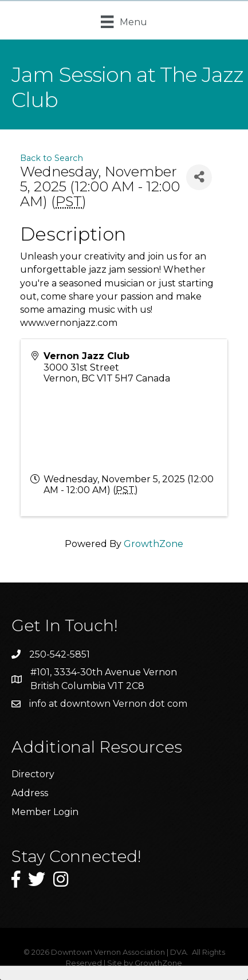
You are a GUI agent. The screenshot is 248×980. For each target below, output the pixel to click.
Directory (33, 774)
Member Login (45, 812)
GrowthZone (153, 544)
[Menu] (124, 22)
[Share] (199, 177)
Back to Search (52, 158)
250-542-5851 (60, 654)
